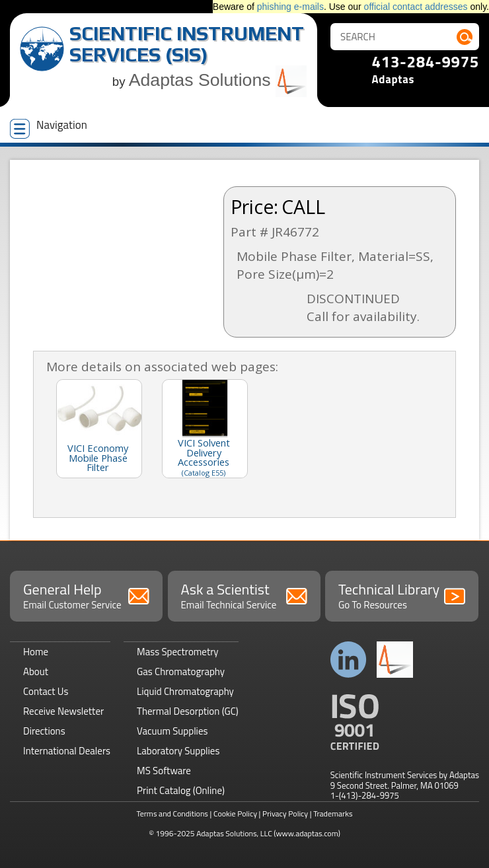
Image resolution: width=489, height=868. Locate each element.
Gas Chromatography (181, 671)
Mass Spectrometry (178, 652)
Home (36, 652)
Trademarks (333, 814)
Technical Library (401, 595)
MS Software (164, 771)
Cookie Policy (235, 814)
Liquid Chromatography (185, 691)
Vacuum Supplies (172, 731)
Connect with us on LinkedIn (349, 660)
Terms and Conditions (172, 814)
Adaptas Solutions (218, 80)
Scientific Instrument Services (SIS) (187, 44)
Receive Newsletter (63, 711)
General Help (86, 595)
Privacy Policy (285, 814)
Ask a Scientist (244, 595)
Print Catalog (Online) (181, 790)
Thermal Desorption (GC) (188, 711)
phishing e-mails (290, 7)
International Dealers (67, 751)
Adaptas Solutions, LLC (234, 833)
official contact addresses (416, 7)
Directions (44, 731)
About (36, 671)
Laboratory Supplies (178, 751)
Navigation (49, 127)
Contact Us (46, 691)
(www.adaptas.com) (307, 833)
